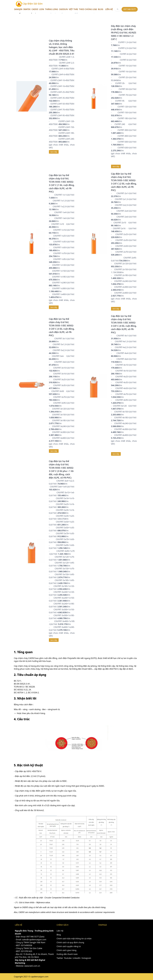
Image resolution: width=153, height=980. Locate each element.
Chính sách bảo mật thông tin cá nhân (74, 939)
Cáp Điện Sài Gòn (29, 4)
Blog (101, 9)
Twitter (60, 958)
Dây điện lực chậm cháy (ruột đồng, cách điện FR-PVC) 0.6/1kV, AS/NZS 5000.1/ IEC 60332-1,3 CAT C (124, 33)
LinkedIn (77, 958)
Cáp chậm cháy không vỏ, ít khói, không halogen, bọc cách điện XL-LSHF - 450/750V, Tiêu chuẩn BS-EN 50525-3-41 (62, 47)
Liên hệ (109, 9)
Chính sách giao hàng (67, 950)
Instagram (86, 958)
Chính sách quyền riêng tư (69, 946)
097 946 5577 (130, 9)
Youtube (68, 958)
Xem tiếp (54, 152)
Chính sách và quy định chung (70, 942)
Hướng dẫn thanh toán (67, 954)
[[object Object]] (118, 9)
